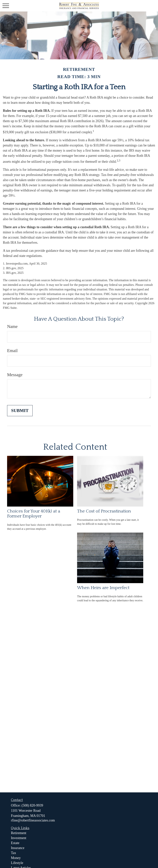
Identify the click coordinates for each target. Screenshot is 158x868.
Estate (15, 843)
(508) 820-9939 (32, 805)
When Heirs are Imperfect (103, 588)
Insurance (18, 848)
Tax (14, 853)
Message (15, 375)
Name (12, 327)
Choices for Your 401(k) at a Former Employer (34, 514)
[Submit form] (20, 411)
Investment (19, 838)
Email (12, 351)
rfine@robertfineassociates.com (33, 820)
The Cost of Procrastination (104, 511)
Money (16, 858)
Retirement (19, 833)
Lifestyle (17, 863)
